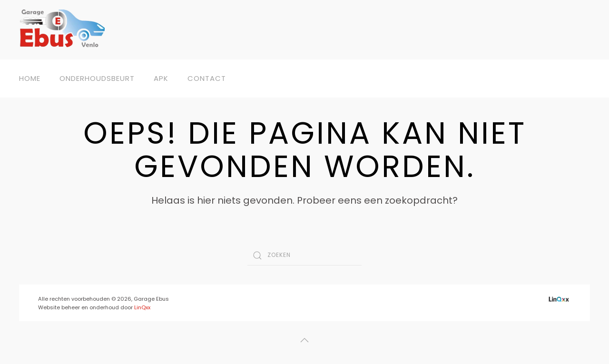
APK (161, 78)
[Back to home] (62, 30)
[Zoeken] (304, 256)
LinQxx (142, 307)
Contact (207, 78)
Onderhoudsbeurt (97, 78)
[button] (304, 340)
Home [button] (30, 78)
